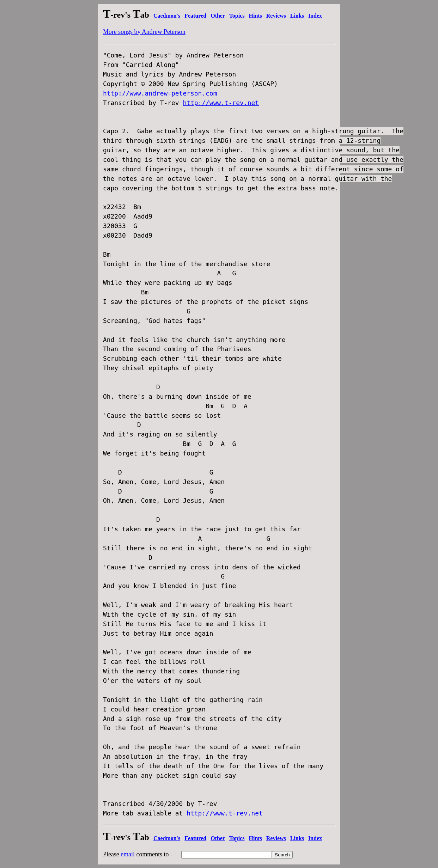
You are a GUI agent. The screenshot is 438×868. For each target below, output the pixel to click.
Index (315, 16)
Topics (237, 16)
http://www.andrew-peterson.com (160, 93)
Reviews (276, 16)
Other (218, 16)
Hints (255, 16)
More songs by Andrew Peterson (144, 32)
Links (297, 16)
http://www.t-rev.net (221, 103)
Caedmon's (167, 16)
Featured (195, 16)
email (128, 854)
